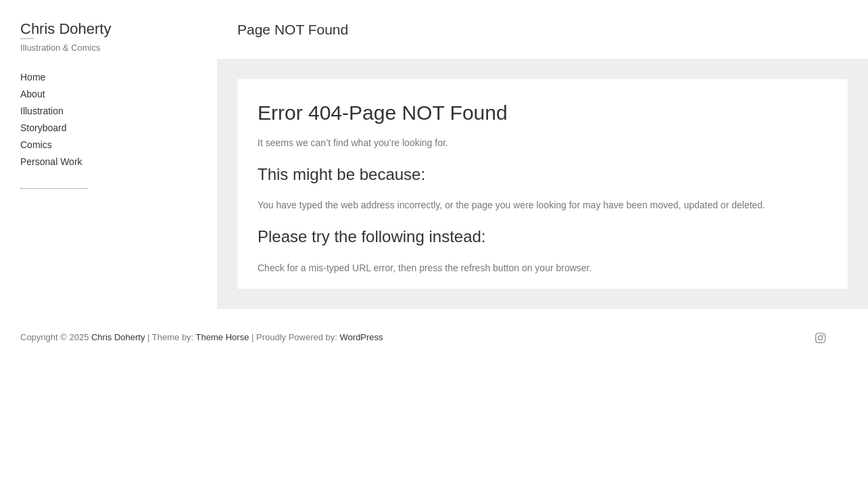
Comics (36, 145)
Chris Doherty (66, 29)
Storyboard (43, 128)
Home (33, 77)
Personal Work (51, 162)
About (33, 94)
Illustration (42, 111)
